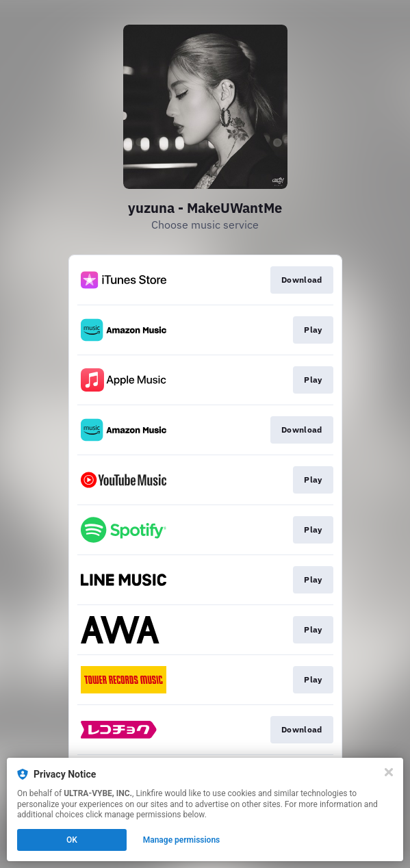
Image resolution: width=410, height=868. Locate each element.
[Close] (389, 772)
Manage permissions (182, 840)
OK (72, 840)
